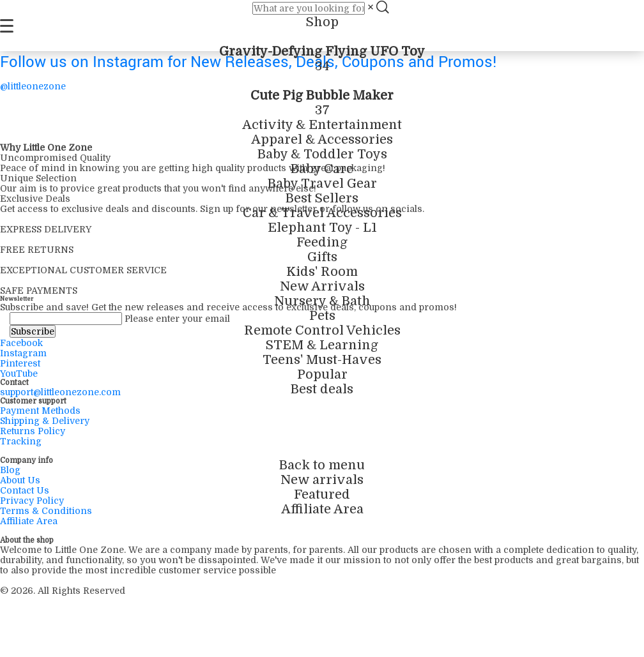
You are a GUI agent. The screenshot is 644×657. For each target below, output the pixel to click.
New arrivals (322, 480)
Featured (322, 495)
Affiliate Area (322, 509)
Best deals (322, 389)
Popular (322, 374)
